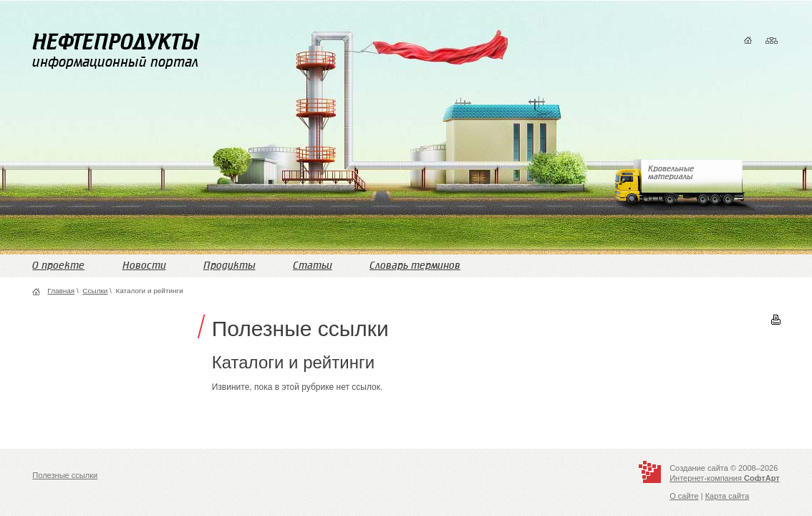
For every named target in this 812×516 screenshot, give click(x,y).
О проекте (58, 266)
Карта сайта (727, 496)
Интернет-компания (724, 478)
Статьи (313, 266)
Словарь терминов (415, 266)
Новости (144, 266)
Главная (61, 291)
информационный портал (116, 50)
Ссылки (95, 291)
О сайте (684, 496)
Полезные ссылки (65, 475)
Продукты (229, 266)
